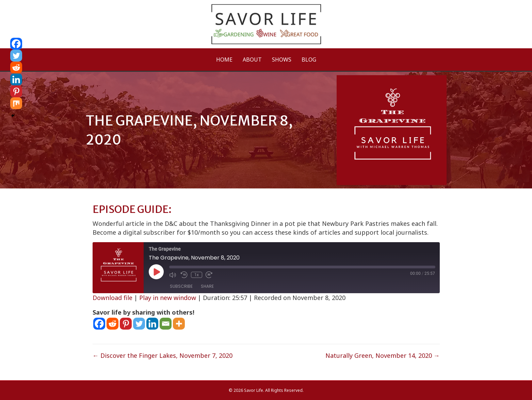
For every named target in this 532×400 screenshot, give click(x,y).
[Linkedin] (152, 324)
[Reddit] (112, 324)
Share (207, 286)
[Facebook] (99, 324)
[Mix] (16, 103)
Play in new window (168, 298)
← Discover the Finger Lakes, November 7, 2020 (163, 355)
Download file (112, 298)
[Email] (166, 324)
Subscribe (181, 286)
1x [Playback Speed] (197, 275)
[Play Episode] (156, 272)
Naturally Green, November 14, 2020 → (383, 355)
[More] (179, 324)
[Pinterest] (126, 324)
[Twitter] (139, 324)
